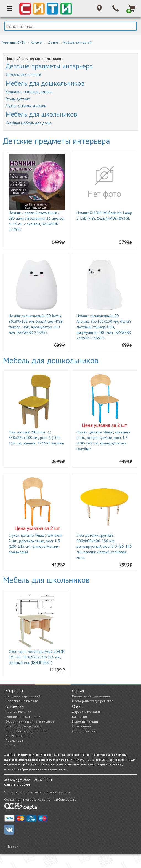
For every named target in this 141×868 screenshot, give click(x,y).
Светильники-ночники (23, 75)
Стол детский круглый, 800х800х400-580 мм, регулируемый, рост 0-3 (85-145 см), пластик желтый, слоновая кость (104, 546)
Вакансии (79, 717)
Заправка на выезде (22, 701)
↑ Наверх (11, 846)
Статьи (10, 745)
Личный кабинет (18, 712)
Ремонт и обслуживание (91, 696)
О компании (81, 726)
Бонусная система (20, 736)
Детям (53, 42)
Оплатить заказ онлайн (24, 717)
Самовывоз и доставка (23, 726)
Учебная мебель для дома (28, 123)
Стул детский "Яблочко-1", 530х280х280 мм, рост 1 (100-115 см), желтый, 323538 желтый (36, 438)
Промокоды (15, 740)
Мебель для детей (77, 42)
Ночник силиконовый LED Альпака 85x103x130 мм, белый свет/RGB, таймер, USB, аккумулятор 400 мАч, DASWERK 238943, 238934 (104, 327)
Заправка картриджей (23, 696)
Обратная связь (84, 731)
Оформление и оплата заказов (30, 721)
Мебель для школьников (41, 114)
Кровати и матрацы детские (29, 92)
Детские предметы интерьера (49, 66)
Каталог (37, 42)
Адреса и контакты (87, 712)
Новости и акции (85, 721)
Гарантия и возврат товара (26, 731)
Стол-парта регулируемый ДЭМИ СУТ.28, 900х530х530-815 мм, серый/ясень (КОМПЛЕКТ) (37, 657)
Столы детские (18, 99)
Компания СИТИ (14, 42)
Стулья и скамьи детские (26, 106)
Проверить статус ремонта (93, 701)
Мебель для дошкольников (45, 83)
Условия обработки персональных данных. (38, 792)
